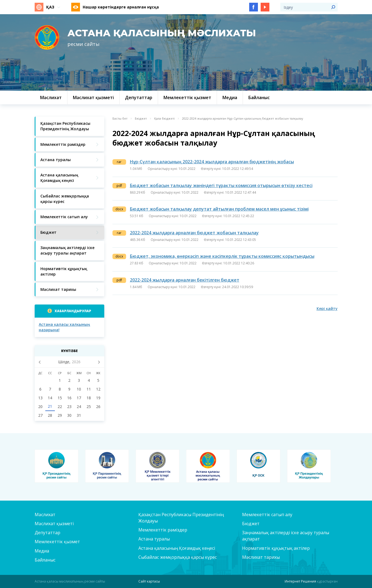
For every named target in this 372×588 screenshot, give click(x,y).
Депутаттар (47, 533)
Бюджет (141, 119)
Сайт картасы (149, 581)
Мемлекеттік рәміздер (163, 530)
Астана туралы (154, 539)
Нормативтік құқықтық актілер (276, 548)
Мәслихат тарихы (261, 557)
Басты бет (120, 119)
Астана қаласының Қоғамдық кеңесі (177, 548)
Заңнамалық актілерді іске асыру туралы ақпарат (286, 536)
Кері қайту (327, 308)
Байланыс (45, 560)
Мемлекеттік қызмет (57, 542)
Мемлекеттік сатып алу (267, 515)
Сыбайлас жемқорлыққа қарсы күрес (178, 557)
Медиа (42, 551)
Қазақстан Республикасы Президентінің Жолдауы (181, 518)
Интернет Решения (300, 581)
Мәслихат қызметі (54, 524)
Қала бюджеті (164, 119)
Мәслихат (45, 515)
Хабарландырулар (73, 311)
